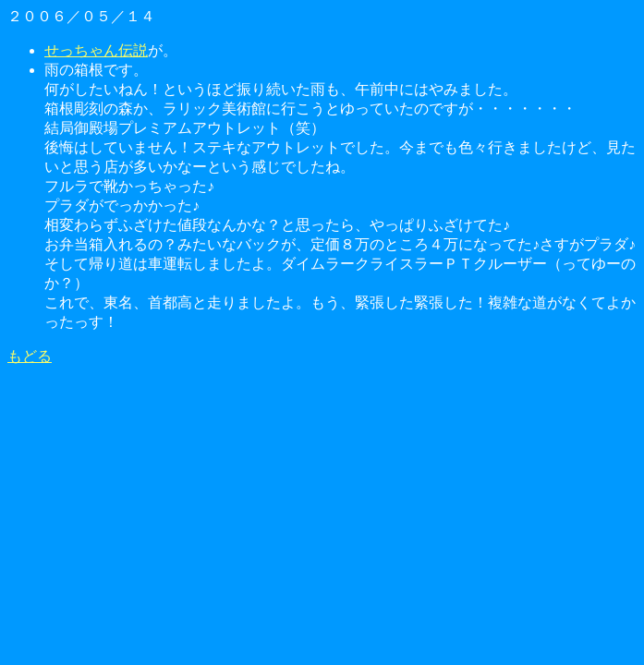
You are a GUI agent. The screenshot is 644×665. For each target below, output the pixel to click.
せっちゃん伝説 (96, 50)
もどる (30, 356)
